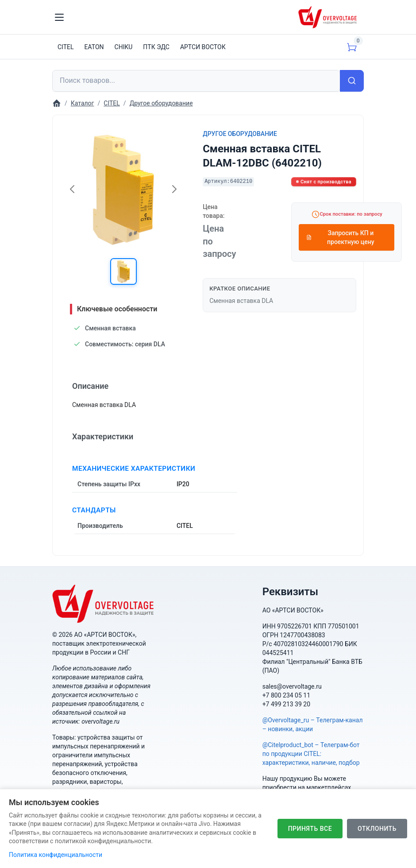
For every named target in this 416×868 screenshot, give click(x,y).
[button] (123, 271)
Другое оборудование (240, 134)
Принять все (310, 829)
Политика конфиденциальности (56, 855)
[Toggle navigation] (59, 17)
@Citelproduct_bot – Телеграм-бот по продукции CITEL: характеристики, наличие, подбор (311, 754)
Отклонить (377, 829)
